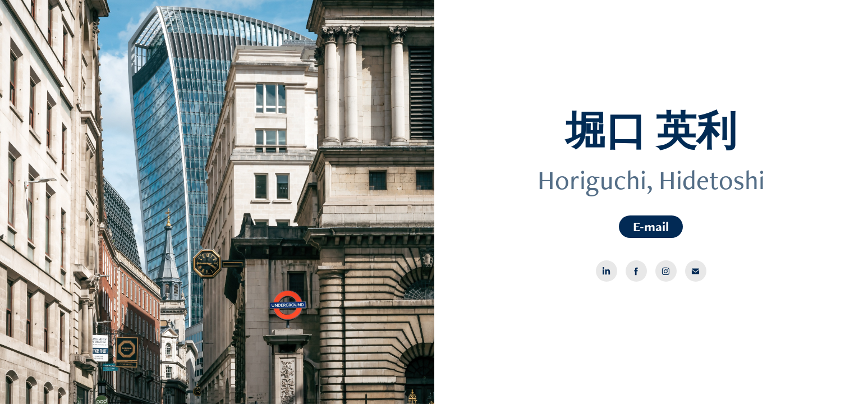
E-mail (651, 226)
